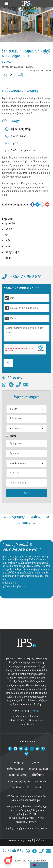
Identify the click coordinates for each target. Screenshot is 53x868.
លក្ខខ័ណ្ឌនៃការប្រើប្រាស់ (16, 828)
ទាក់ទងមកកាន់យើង (20, 788)
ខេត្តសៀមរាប (22, 678)
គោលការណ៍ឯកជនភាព (37, 828)
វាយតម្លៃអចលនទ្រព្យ (14, 769)
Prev (4, 25)
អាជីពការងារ (41, 781)
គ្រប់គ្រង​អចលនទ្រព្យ (39, 769)
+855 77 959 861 (22, 277)
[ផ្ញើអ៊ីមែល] (26, 385)
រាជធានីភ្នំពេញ (18, 763)
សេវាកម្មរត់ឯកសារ (18, 775)
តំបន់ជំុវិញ (11, 436)
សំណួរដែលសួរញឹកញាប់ (18, 781)
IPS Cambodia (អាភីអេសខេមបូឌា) (22, 796)
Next (49, 25)
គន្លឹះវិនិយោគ (38, 775)
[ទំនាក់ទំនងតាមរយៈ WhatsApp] (4, 385)
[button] (6, 3)
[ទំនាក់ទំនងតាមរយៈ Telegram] (11, 385)
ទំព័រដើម (38, 788)
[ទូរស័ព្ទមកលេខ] (19, 385)
